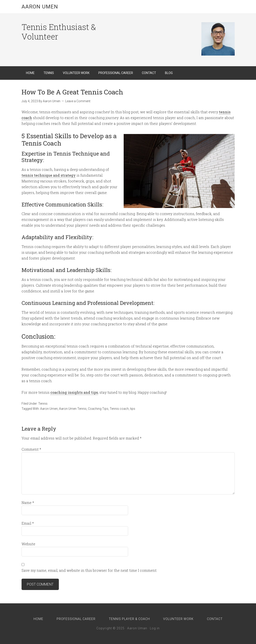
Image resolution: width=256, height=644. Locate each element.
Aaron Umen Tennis (73, 409)
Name (28, 503)
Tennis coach (119, 409)
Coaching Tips (98, 409)
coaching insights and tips (74, 392)
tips (133, 409)
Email (28, 523)
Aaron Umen (40, 7)
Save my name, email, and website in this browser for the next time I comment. (89, 570)
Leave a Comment (78, 101)
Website (28, 544)
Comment (31, 449)
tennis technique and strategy (49, 175)
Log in (155, 628)
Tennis (43, 404)
